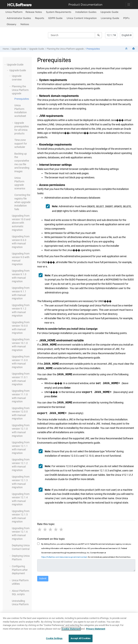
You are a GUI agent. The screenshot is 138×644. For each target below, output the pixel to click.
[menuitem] (14, 12)
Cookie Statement (71, 629)
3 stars (51, 529)
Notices (25, 24)
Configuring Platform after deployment (20, 570)
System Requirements (59, 12)
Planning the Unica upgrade (65, 49)
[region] (69, 628)
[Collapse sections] (127, 49)
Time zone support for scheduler (21, 143)
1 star (40, 529)
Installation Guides (86, 12)
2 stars (45, 529)
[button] (5, 65)
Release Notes (34, 12)
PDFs (126, 18)
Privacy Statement (96, 629)
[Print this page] (134, 49)
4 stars (56, 529)
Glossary (11, 24)
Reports (40, 18)
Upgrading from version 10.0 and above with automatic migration (21, 223)
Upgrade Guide (109, 12)
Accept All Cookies (81, 638)
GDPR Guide (55, 18)
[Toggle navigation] (129, 5)
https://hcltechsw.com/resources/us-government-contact (64, 556)
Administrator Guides (19, 18)
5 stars (61, 529)
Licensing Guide (110, 18)
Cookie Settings (54, 638)
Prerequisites (93, 49)
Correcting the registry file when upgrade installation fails (22, 202)
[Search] (98, 35)
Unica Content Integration (82, 18)
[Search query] (75, 35)
